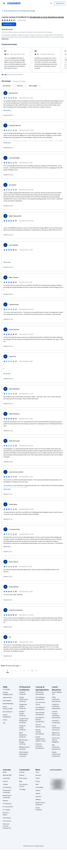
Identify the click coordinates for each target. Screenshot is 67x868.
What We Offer (7, 775)
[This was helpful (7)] (8, 494)
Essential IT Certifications (56, 722)
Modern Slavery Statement (40, 804)
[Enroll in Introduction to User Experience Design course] (9, 24)
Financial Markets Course (40, 726)
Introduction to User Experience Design (47, 17)
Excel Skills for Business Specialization (40, 720)
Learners (22, 772)
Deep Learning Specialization (40, 714)
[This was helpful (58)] (8, 148)
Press (37, 772)
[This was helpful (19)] (8, 267)
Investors (38, 775)
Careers (5, 781)
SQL (4, 723)
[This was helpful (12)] (8, 346)
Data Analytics (7, 701)
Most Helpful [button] (33, 86)
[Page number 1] (8, 671)
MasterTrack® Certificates (7, 797)
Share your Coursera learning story (7, 826)
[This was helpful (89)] (8, 115)
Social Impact (7, 818)
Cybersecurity (7, 698)
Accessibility (39, 787)
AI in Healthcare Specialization (40, 709)
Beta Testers (23, 778)
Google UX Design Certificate (22, 728)
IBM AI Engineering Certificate (23, 735)
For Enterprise (7, 804)
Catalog (5, 784)
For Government (8, 807)
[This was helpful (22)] (8, 235)
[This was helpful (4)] (8, 627)
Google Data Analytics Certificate (23, 706)
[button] (11, 666)
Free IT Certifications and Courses (56, 728)
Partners (22, 775)
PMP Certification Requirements (56, 747)
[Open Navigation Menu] (4, 3)
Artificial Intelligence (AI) (8, 693)
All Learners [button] (7, 86)
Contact (38, 790)
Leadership (6, 778)
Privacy (38, 781)
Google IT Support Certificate (22, 714)
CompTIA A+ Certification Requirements (56, 706)
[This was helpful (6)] (8, 600)
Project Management (7, 716)
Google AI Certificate (22, 693)
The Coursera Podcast (23, 785)
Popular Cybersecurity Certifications (56, 754)
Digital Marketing (8, 704)
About (5, 772)
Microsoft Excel (7, 712)
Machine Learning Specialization (40, 732)
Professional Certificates (7, 792)
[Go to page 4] (20, 671)
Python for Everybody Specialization (40, 746)
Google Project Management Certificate (24, 721)
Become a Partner (6, 814)
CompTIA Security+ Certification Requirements (56, 715)
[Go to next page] (36, 671)
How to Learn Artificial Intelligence (56, 740)
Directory (38, 797)
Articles (38, 794)
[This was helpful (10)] (8, 462)
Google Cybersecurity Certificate (24, 699)
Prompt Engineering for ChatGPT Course (41, 739)
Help (37, 784)
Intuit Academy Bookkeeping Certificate (24, 754)
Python (5, 720)
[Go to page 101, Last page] (32, 671)
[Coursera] (14, 3)
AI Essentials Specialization (40, 693)
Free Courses (7, 821)
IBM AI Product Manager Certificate (24, 742)
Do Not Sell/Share (39, 809)
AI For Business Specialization (40, 698)
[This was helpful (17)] (8, 319)
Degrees (6, 801)
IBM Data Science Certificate (24, 748)
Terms (38, 778)
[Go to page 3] (16, 671)
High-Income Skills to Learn (56, 734)
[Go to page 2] (12, 671)
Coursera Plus (7, 787)
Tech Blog (22, 789)
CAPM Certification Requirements (56, 699)
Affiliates (38, 800)
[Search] (51, 3)
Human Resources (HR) (8, 708)
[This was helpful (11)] (8, 431)
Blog (21, 781)
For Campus (6, 810)
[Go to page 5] (24, 671)
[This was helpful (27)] (8, 175)
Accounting (6, 689)
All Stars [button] (20, 86)
